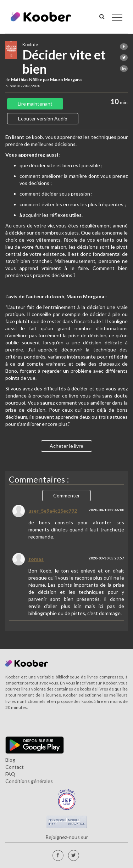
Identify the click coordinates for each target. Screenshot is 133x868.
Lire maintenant (35, 104)
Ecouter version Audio (43, 119)
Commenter (66, 495)
